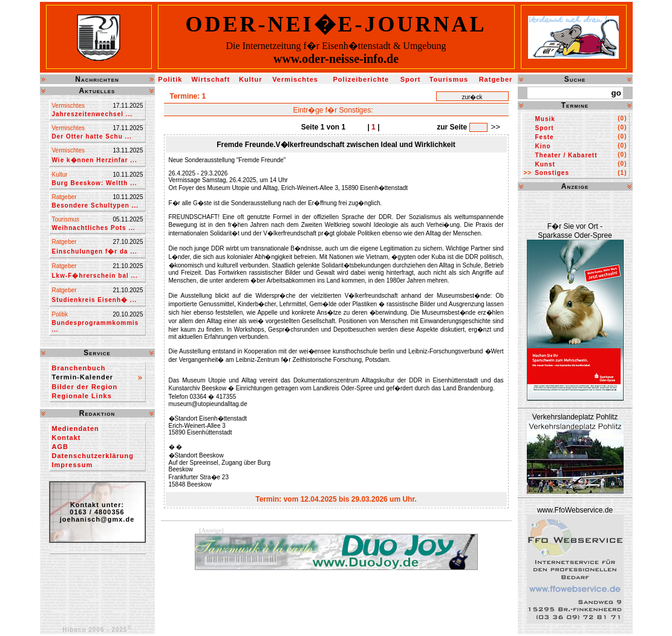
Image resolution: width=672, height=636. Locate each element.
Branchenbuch (79, 368)
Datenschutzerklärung (93, 456)
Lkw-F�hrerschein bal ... (95, 276)
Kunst (545, 164)
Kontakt (67, 438)
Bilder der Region (85, 387)
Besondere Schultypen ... (95, 205)
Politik (170, 79)
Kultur (250, 79)
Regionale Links (82, 396)
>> (496, 127)
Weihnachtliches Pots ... (94, 228)
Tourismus (449, 79)
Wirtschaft (210, 79)
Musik (545, 119)
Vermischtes (295, 79)
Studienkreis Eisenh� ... (95, 300)
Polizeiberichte (361, 79)
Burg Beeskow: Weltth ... (95, 183)
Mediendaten (76, 428)
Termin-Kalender (83, 377)
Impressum (73, 465)
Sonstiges (552, 173)
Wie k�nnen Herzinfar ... (95, 160)
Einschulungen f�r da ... (95, 251)
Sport (411, 79)
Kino (543, 146)
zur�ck (472, 97)
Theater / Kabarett (566, 155)
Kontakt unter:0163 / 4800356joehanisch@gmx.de (97, 512)
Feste (545, 137)
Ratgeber (496, 79)
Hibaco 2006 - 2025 (97, 630)
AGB (60, 447)
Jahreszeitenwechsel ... (93, 114)
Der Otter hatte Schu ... (92, 136)
